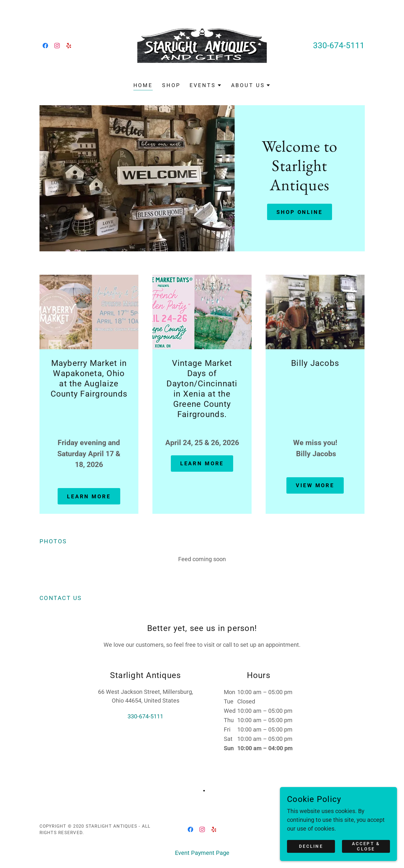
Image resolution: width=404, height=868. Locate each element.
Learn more (89, 496)
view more (315, 485)
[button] (206, 85)
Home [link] (143, 85)
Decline (311, 846)
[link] (45, 46)
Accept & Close (366, 846)
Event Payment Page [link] (202, 853)
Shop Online (299, 212)
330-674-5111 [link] (339, 45)
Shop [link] (171, 85)
